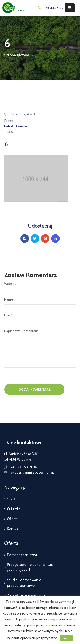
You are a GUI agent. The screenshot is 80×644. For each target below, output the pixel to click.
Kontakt (13, 529)
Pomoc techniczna (22, 555)
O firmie (14, 509)
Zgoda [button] (66, 638)
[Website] (40, 284)
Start (11, 499)
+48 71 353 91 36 (54, 8)
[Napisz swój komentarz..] (40, 347)
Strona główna (17, 55)
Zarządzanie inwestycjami (28, 595)
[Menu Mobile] (70, 8)
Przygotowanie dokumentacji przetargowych (31, 567)
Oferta (12, 519)
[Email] (40, 315)
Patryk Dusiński (16, 126)
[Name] (40, 299)
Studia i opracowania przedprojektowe (24, 583)
